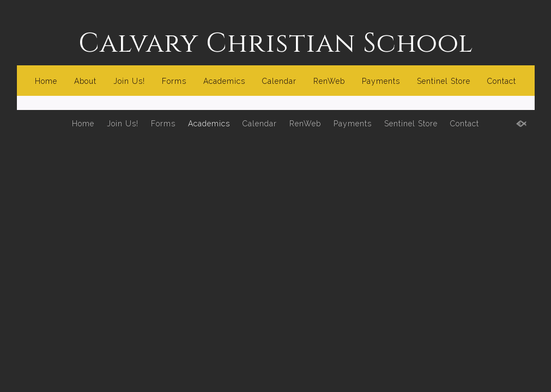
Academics (224, 81)
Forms (174, 81)
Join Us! (129, 81)
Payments (381, 81)
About (85, 81)
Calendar (279, 81)
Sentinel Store (444, 81)
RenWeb (329, 81)
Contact (502, 81)
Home (46, 81)
